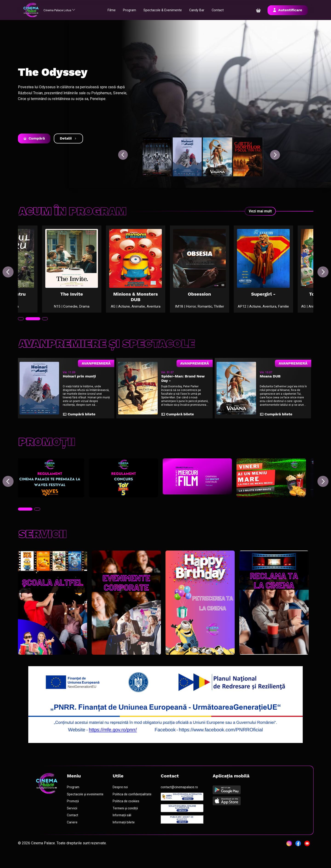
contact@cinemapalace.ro (183, 800)
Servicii (73, 821)
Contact (224, 10)
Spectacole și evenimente (87, 807)
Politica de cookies (128, 814)
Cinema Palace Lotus (64, 10)
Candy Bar (203, 10)
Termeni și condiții (128, 821)
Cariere (74, 836)
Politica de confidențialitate (135, 807)
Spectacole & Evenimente (167, 10)
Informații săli (125, 828)
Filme (113, 10)
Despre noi (123, 800)
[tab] (26, 327)
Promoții (74, 814)
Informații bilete (126, 836)
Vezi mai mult (260, 211)
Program (132, 10)
